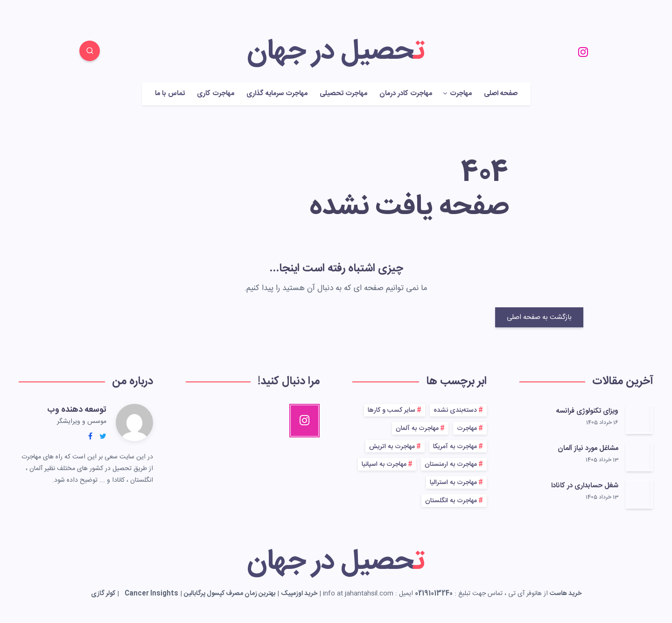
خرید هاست (566, 594)
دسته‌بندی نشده (455, 410)
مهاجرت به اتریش (392, 447)
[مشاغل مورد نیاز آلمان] (639, 457)
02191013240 (434, 594)
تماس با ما (170, 94)
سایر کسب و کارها (392, 410)
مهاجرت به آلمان (417, 429)
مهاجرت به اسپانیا (384, 464)
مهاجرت (461, 94)
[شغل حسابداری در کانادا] (639, 494)
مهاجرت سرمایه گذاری (277, 94)
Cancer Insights (151, 594)
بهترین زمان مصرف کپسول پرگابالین (230, 594)
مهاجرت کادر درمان (406, 94)
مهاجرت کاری (216, 94)
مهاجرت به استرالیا (453, 483)
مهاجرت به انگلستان (451, 501)
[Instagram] (583, 52)
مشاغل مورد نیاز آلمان (588, 448)
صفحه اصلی (501, 94)
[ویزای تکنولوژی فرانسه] (639, 419)
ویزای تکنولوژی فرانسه (587, 411)
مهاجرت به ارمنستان (451, 464)
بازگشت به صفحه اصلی (539, 317)
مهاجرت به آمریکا (455, 447)
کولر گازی (103, 594)
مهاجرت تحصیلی (343, 94)
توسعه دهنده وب (77, 410)
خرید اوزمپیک (299, 594)
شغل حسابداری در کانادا (585, 486)
